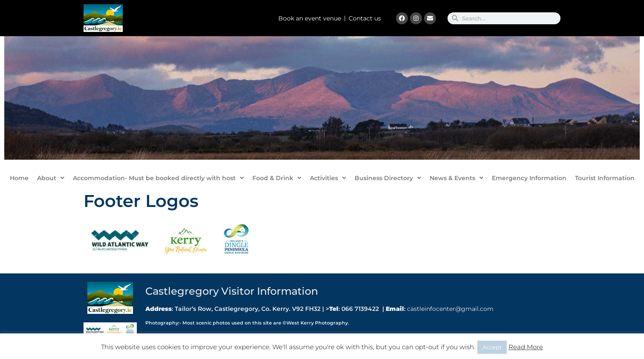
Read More (526, 347)
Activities (328, 178)
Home (19, 178)
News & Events (456, 178)
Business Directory (388, 178)
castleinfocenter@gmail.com (449, 309)
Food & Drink (277, 178)
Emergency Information (529, 178)
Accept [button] (492, 347)
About (51, 178)
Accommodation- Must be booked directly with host (158, 178)
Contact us (365, 18)
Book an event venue (310, 18)
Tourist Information (605, 178)
